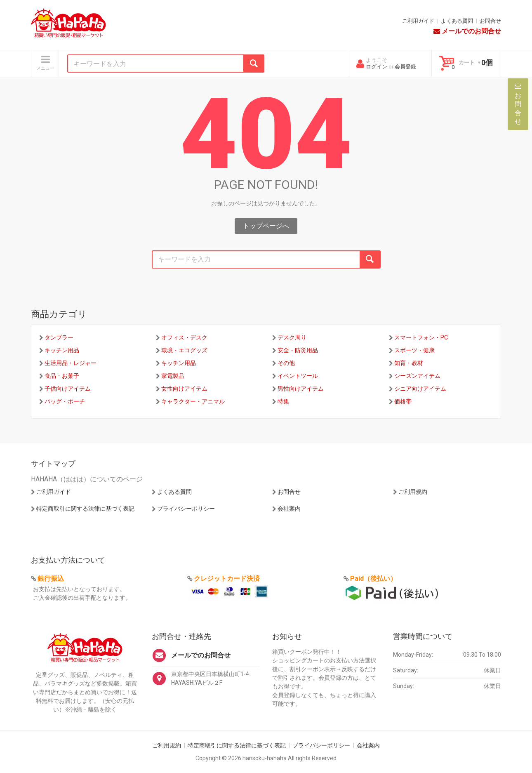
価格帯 (403, 401)
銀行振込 (51, 579)
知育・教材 (409, 363)
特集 (283, 401)
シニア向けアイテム (420, 389)
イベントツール (298, 376)
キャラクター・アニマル (193, 401)
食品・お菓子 (62, 376)
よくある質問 (457, 21)
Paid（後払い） (373, 579)
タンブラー (59, 337)
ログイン (377, 67)
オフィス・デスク (184, 337)
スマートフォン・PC (421, 337)
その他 (286, 363)
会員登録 (405, 67)
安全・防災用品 (298, 350)
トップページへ (266, 226)
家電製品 (173, 376)
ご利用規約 (413, 492)
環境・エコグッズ (184, 350)
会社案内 (289, 509)
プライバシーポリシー (186, 509)
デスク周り (292, 337)
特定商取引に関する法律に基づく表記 (85, 509)
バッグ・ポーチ (65, 401)
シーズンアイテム (417, 376)
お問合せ (490, 21)
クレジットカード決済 (227, 579)
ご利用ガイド (418, 21)
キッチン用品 (62, 350)
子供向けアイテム (68, 389)
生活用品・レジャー (71, 363)
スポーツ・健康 (414, 350)
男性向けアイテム (301, 389)
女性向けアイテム (184, 389)
